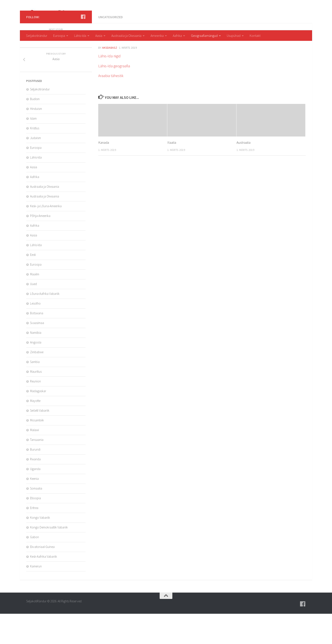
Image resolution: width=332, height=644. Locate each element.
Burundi (35, 480)
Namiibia (36, 363)
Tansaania (37, 470)
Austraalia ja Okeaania (126, 36)
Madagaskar (38, 421)
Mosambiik (37, 450)
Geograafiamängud (204, 36)
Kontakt (255, 36)
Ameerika (157, 36)
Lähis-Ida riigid (109, 86)
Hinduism (36, 139)
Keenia (34, 509)
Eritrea (34, 538)
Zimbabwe (37, 382)
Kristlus (35, 158)
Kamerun (36, 596)
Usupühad (234, 36)
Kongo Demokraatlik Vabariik (49, 558)
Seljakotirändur (37, 36)
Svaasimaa (37, 353)
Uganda (35, 499)
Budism (35, 129)
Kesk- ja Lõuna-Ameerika (46, 236)
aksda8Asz (110, 78)
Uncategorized (111, 47)
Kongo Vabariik (40, 548)
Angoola (36, 373)
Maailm (35, 304)
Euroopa (59, 36)
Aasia (99, 36)
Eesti (33, 285)
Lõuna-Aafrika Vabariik (45, 324)
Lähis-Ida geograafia (114, 96)
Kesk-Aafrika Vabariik (44, 587)
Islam (33, 149)
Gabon (35, 567)
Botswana (37, 343)
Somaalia (36, 519)
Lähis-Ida (80, 36)
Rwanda (35, 489)
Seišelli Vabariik (40, 441)
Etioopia (35, 528)
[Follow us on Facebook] (83, 47)
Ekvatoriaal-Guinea (42, 577)
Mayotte (35, 431)
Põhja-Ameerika (40, 246)
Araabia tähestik (111, 106)
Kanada (104, 173)
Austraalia (243, 173)
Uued (33, 314)
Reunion (35, 412)
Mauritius (36, 402)
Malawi (35, 460)
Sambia (35, 392)
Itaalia (172, 173)
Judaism (35, 168)
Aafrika (177, 36)
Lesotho (35, 334)
